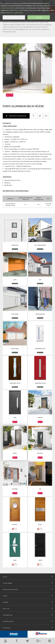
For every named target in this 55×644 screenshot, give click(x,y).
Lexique (5, 577)
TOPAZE (40, 560)
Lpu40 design (15, 314)
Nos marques (6, 628)
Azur (15, 418)
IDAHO (40, 525)
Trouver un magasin (18, 116)
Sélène (15, 453)
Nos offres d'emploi (8, 621)
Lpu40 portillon (40, 314)
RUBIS (15, 560)
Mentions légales (7, 583)
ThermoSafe (15, 245)
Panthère (15, 489)
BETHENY (15, 525)
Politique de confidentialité (10, 589)
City (40, 489)
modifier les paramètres (8, 8)
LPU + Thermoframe (40, 245)
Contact (5, 596)
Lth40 (15, 280)
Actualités (5, 602)
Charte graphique (8, 615)
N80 (40, 280)
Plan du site (6, 609)
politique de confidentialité (14, 13)
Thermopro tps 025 (40, 349)
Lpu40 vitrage (15, 349)
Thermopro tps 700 (15, 383)
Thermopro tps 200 (40, 383)
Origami (40, 418)
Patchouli (40, 453)
